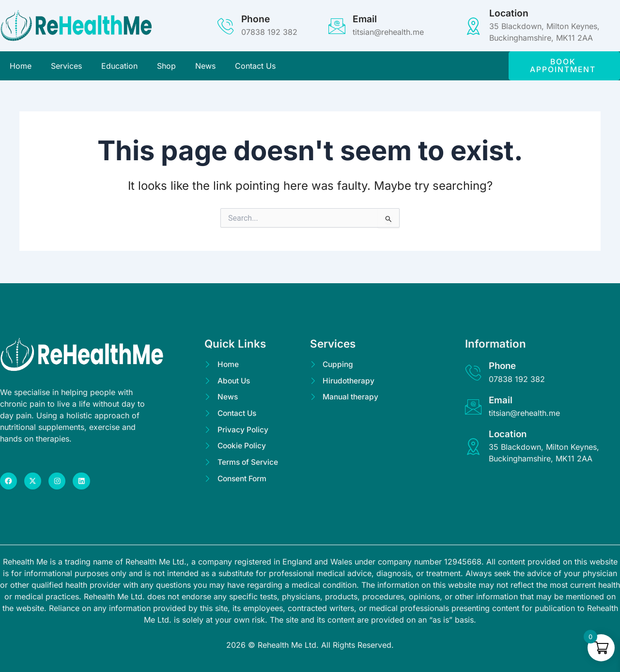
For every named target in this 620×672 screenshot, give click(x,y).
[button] (564, 66)
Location (509, 13)
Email (365, 19)
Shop (166, 66)
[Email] (337, 26)
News (205, 66)
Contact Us (255, 66)
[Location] (473, 26)
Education (119, 66)
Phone (256, 19)
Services (66, 66)
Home (21, 66)
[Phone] (225, 26)
